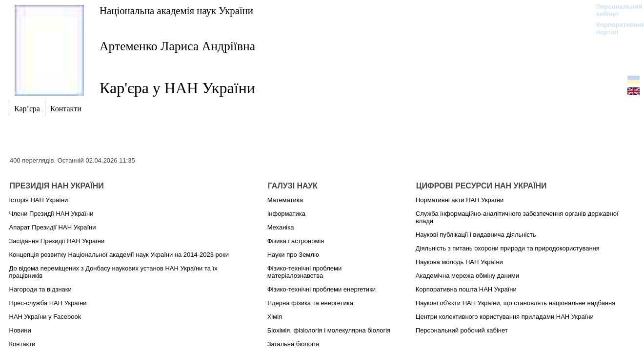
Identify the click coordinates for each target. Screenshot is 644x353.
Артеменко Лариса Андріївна (177, 46)
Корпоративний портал (614, 28)
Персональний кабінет (614, 10)
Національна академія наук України (176, 10)
